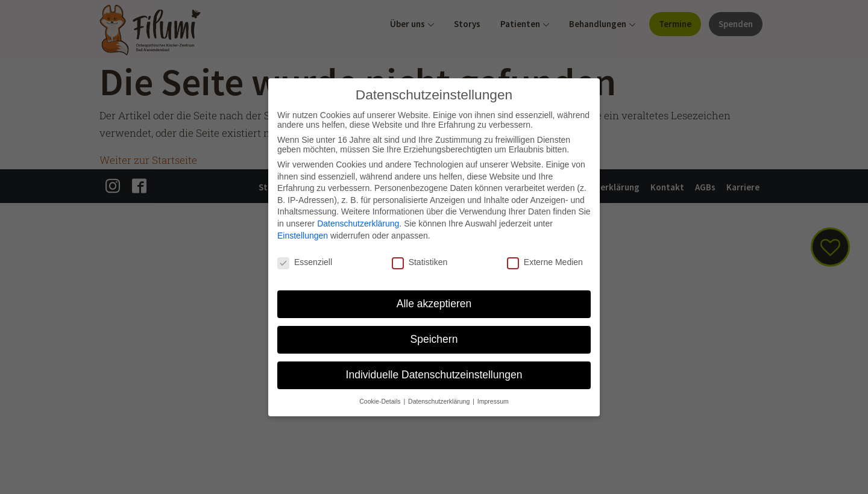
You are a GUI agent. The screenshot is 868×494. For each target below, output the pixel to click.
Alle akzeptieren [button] (434, 304)
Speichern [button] (434, 339)
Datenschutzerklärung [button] (440, 401)
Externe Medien (545, 262)
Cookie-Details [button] (381, 401)
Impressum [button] (493, 401)
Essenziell (305, 262)
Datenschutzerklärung (358, 224)
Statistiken (420, 262)
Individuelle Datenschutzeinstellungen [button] (434, 375)
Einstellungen (303, 236)
